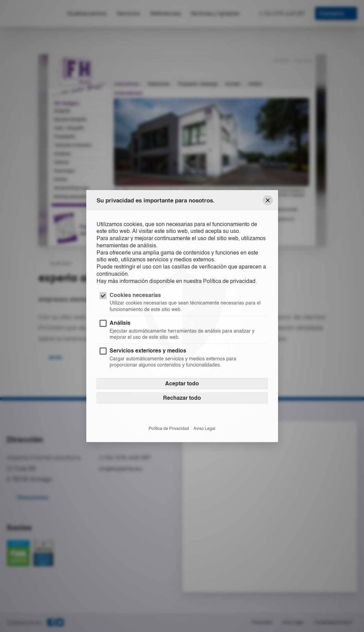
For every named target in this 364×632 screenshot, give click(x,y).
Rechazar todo (182, 398)
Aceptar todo (182, 383)
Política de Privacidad (169, 429)
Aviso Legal (204, 429)
